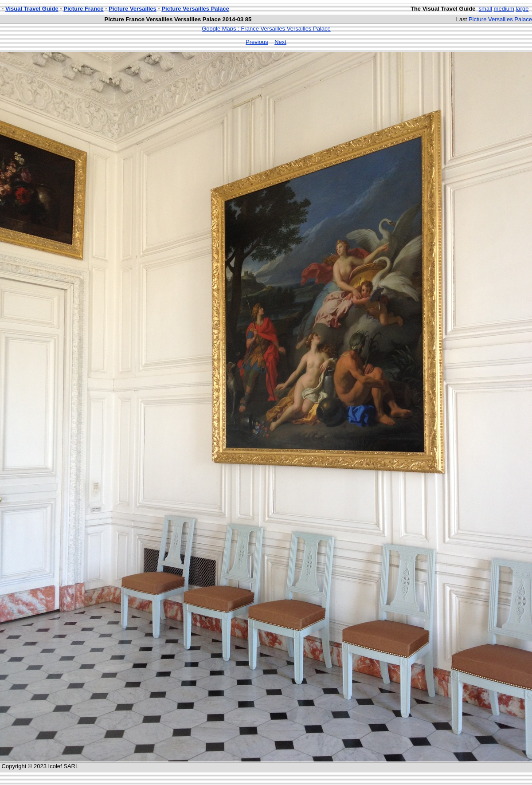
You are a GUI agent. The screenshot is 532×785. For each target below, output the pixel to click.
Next (280, 42)
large (522, 9)
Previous (257, 42)
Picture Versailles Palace (195, 9)
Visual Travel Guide (32, 9)
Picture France (83, 9)
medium (504, 9)
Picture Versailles (133, 9)
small (485, 9)
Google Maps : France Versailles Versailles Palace (266, 29)
